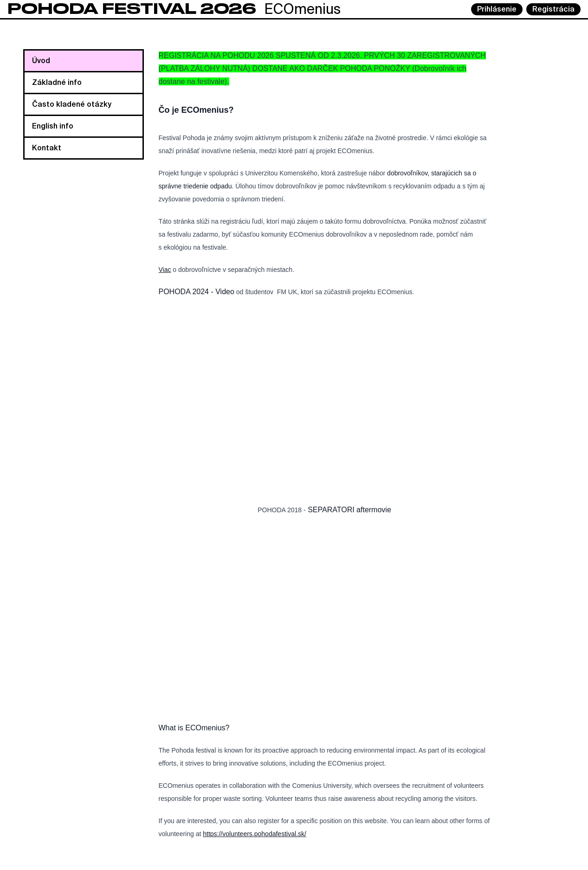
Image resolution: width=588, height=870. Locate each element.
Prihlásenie (497, 9)
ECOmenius (174, 9)
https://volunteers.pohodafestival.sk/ (255, 834)
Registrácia (553, 9)
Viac (165, 270)
